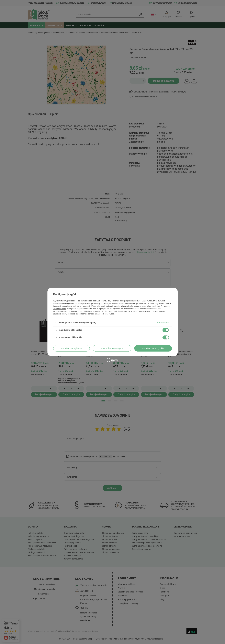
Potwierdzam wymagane (112, 348)
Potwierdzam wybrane (71, 348)
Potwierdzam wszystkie (153, 348)
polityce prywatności (81, 306)
